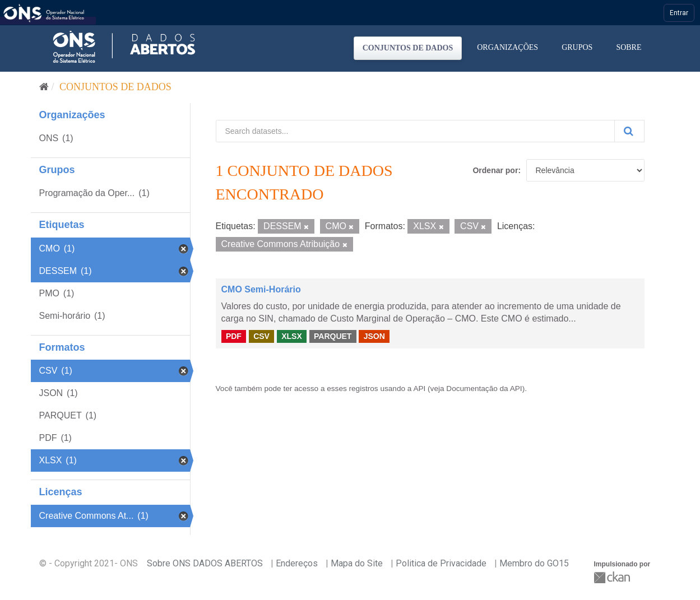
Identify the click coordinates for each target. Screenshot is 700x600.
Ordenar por (495, 170)
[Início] (44, 87)
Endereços (297, 563)
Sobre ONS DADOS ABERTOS (205, 563)
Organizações (507, 47)
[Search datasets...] (415, 131)
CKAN (613, 577)
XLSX (292, 336)
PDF (234, 336)
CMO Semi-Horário (261, 289)
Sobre (629, 47)
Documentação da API (484, 389)
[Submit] (629, 131)
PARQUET (333, 336)
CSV (261, 336)
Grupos (577, 47)
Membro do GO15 (534, 563)
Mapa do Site (357, 563)
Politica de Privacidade (441, 563)
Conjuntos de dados (408, 48)
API (419, 389)
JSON (374, 336)
